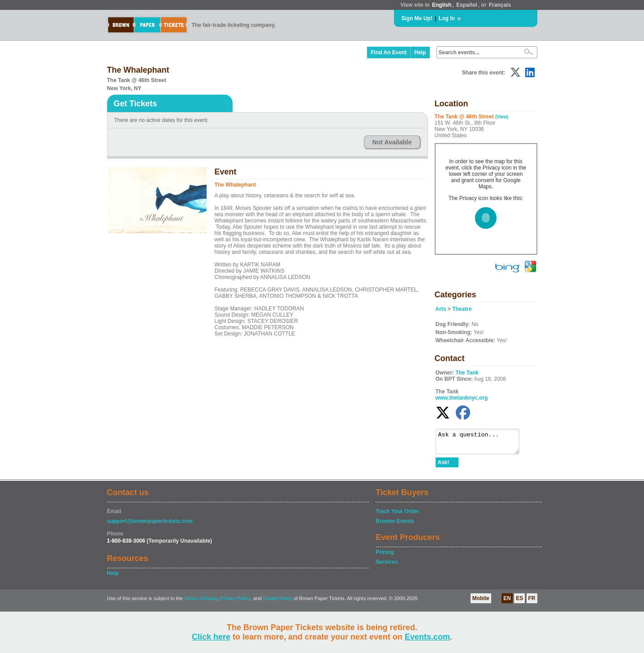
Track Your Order (397, 515)
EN (507, 602)
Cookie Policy (278, 603)
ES (519, 602)
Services (387, 566)
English (442, 5)
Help (420, 52)
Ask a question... (482, 444)
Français (500, 5)
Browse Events (395, 525)
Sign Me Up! (417, 18)
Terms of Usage (201, 603)
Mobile (481, 602)
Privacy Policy (235, 603)
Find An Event (389, 52)
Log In (447, 18)
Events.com (427, 637)
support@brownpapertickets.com (150, 525)
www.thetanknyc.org (462, 398)
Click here (211, 637)
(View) (502, 117)
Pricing (385, 556)
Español (467, 5)
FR (532, 602)
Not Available (392, 142)
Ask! (444, 466)
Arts (441, 309)
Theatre (462, 309)
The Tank (467, 373)
